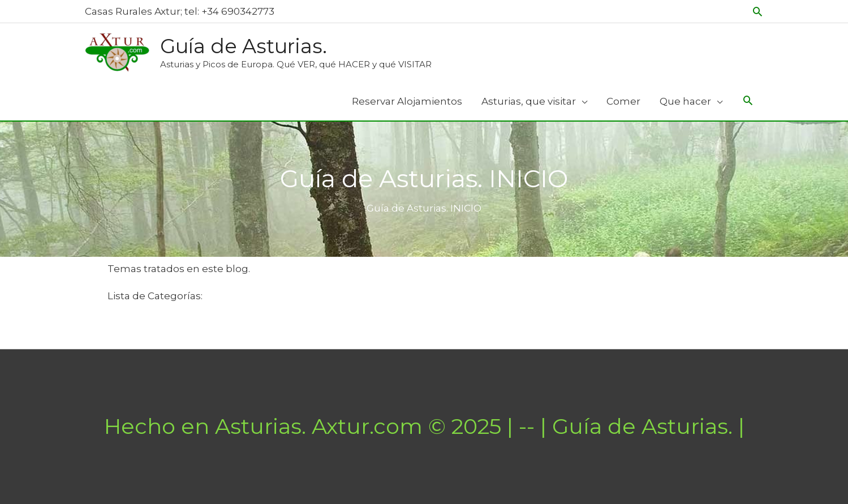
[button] (757, 11)
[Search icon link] (748, 102)
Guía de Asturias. (244, 46)
